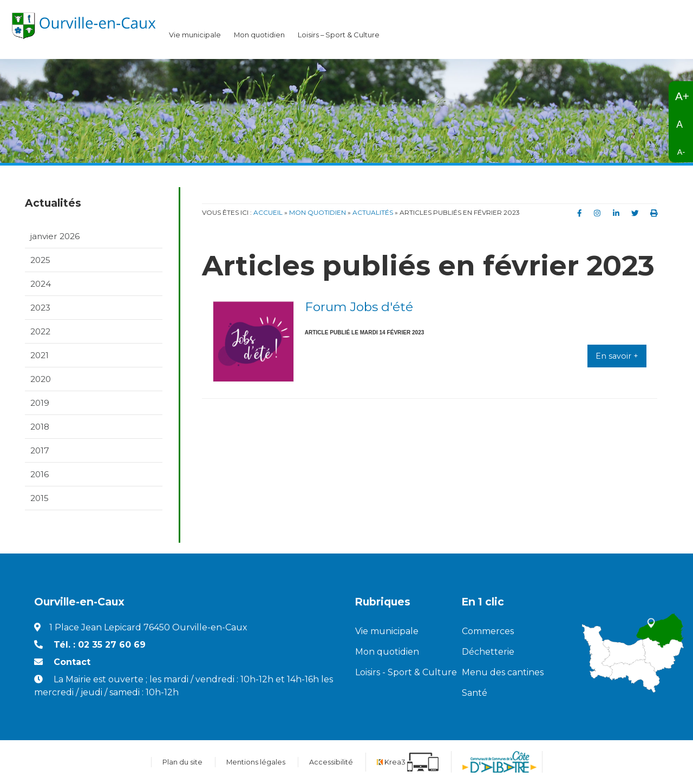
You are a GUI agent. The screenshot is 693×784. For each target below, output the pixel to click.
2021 (40, 355)
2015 (40, 499)
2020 (41, 379)
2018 (40, 427)
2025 (40, 260)
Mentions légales (256, 762)
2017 (40, 451)
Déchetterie (488, 652)
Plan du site (182, 762)
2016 (40, 475)
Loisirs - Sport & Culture (400, 673)
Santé (475, 693)
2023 (40, 308)
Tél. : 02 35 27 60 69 (100, 645)
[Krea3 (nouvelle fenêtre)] (408, 762)
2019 (40, 403)
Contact (72, 663)
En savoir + (617, 356)
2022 (40, 331)
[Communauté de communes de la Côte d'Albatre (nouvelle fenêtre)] (499, 762)
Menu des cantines (503, 673)
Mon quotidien (259, 35)
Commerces (488, 632)
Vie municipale (195, 35)
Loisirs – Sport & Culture (339, 35)
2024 (41, 284)
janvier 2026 (55, 236)
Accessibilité (331, 762)
